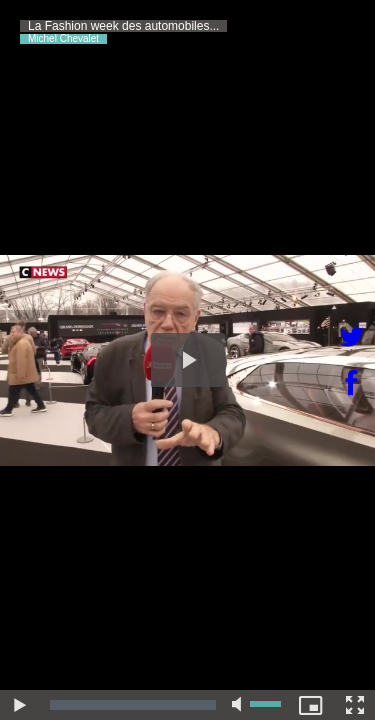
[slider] (133, 705)
